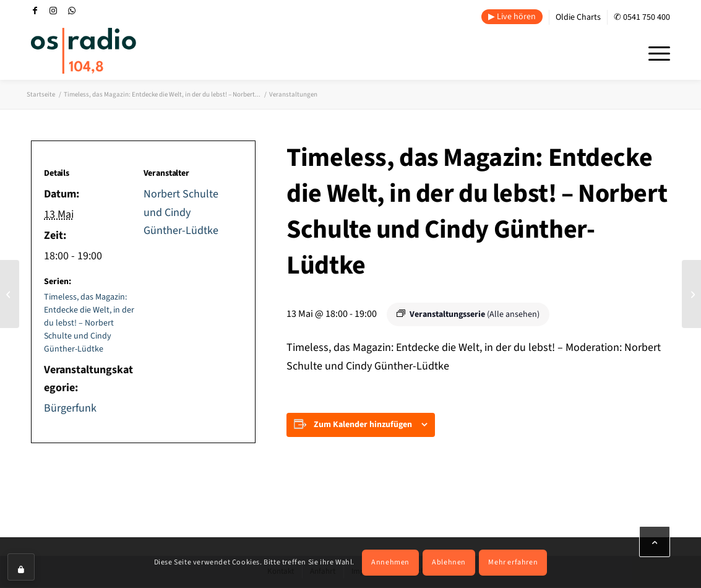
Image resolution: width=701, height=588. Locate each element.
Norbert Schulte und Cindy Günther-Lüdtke (181, 212)
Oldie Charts (578, 17)
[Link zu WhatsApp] (72, 11)
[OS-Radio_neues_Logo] (84, 51)
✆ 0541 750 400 (642, 17)
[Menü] (655, 52)
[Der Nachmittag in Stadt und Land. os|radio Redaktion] (10, 294)
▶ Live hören (512, 17)
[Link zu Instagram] (53, 11)
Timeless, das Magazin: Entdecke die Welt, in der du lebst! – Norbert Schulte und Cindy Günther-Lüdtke (89, 323)
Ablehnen (449, 562)
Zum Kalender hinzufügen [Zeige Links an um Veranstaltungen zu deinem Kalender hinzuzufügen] (363, 425)
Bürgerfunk (70, 408)
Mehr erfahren (513, 562)
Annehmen (390, 562)
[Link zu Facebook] (35, 11)
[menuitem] (512, 17)
